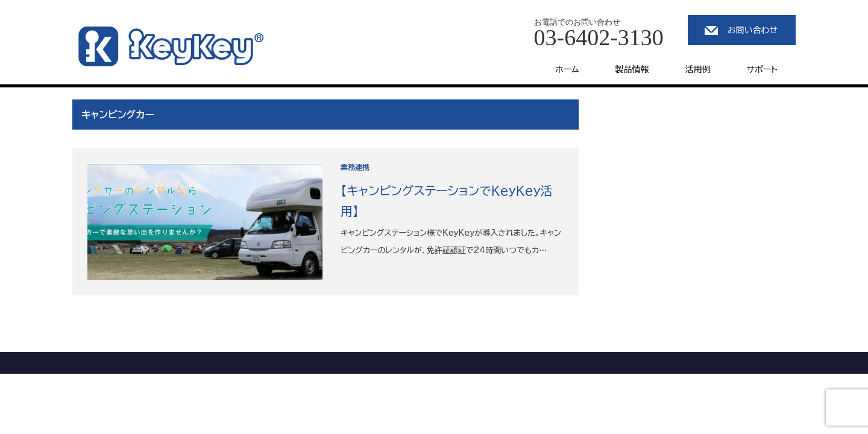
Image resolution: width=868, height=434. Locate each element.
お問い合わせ (753, 30)
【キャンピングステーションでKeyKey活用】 (447, 201)
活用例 (698, 69)
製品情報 (632, 69)
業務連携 (355, 167)
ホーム (567, 69)
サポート (762, 69)
